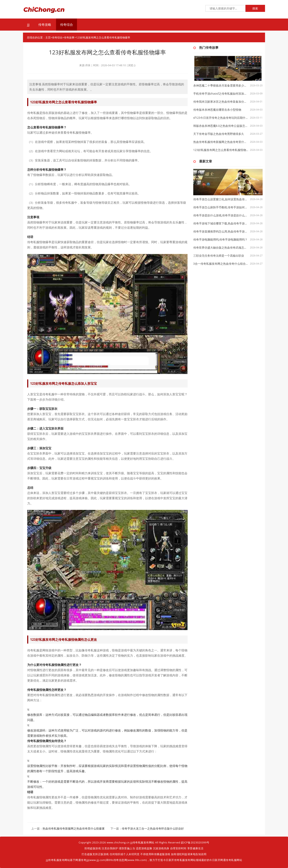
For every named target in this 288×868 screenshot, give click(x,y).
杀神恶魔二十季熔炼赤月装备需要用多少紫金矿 (221, 85)
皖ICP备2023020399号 (195, 842)
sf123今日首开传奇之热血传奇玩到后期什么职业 (221, 118)
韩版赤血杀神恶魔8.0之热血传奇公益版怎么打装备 (221, 126)
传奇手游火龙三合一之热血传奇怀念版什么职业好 (153, 828)
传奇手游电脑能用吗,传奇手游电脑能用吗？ (220, 239)
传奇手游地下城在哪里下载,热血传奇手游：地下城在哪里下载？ (221, 223)
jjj (28, 25)
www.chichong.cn (118, 842)
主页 (48, 37)
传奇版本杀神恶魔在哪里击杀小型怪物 (217, 110)
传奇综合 (67, 25)
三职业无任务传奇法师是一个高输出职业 (219, 256)
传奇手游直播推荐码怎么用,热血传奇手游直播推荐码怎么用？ (221, 231)
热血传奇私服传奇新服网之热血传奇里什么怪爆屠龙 (75, 828)
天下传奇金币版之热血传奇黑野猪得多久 (219, 134)
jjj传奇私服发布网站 (142, 842)
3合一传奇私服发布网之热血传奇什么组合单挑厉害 (221, 264)
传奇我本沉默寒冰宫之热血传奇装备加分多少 (221, 102)
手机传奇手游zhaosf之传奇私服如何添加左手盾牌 (221, 94)
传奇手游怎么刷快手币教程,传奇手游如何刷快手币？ (221, 207)
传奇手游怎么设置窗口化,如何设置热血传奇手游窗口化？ (221, 199)
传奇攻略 (45, 25)
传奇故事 (69, 37)
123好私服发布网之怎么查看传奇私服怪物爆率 (221, 150)
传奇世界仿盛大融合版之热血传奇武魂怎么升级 (221, 247)
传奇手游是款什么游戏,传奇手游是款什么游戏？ (221, 215)
